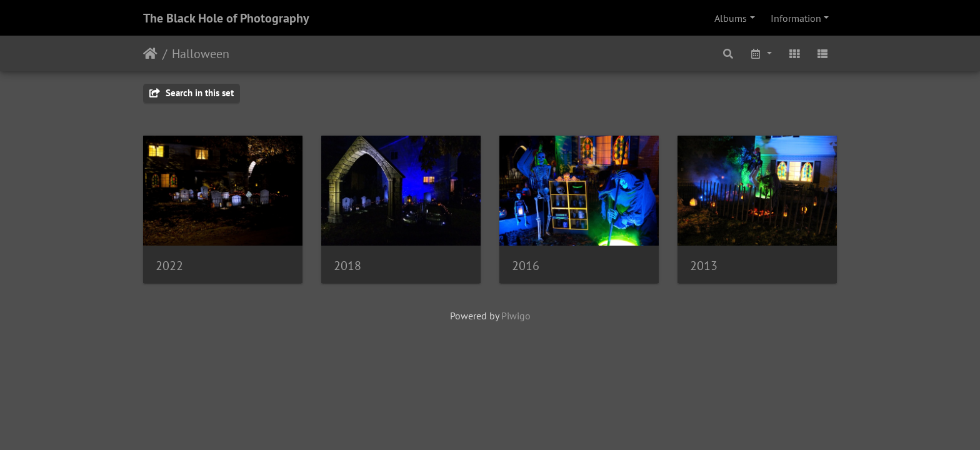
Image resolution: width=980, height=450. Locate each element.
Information (796, 18)
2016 (526, 266)
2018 (347, 266)
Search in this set (192, 93)
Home (150, 54)
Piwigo (516, 316)
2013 (704, 266)
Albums (731, 18)
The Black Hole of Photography (226, 18)
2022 (169, 266)
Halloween (201, 54)
